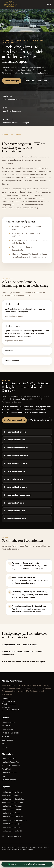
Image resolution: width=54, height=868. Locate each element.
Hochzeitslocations (10, 773)
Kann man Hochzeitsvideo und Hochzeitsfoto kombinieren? (23, 653)
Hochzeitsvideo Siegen (14, 503)
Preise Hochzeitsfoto (10, 733)
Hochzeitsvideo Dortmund (16, 487)
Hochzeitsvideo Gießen (14, 471)
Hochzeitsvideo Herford (15, 440)
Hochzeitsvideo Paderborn (16, 456)
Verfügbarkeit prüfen (40, 420)
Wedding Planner (9, 780)
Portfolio (5, 736)
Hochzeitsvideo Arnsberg (15, 463)
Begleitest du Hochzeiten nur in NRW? (21, 645)
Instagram (6, 707)
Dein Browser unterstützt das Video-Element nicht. (27, 20)
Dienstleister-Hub (9, 759)
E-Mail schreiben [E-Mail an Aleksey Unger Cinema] (9, 704)
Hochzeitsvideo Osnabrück (16, 448)
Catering (5, 776)
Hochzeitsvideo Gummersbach (18, 495)
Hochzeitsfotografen (10, 762)
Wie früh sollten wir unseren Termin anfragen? (24, 662)
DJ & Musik (7, 769)
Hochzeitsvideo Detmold (15, 519)
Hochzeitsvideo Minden (15, 511)
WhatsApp (6, 699)
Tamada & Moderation (11, 766)
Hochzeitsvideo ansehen (36, 81)
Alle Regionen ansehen (14, 420)
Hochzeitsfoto (8, 729)
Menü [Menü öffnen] (49, 5)
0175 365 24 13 (8, 701)
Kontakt (5, 747)
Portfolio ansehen (12, 361)
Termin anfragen (12, 81)
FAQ (4, 744)
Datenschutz (24, 850)
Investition (6, 726)
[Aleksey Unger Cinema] (14, 4)
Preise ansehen (11, 351)
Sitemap (32, 850)
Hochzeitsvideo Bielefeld (15, 432)
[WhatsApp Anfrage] (27, 864)
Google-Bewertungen (11, 710)
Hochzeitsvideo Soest (14, 479)
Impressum (15, 850)
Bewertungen (7, 740)
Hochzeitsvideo (8, 722)
